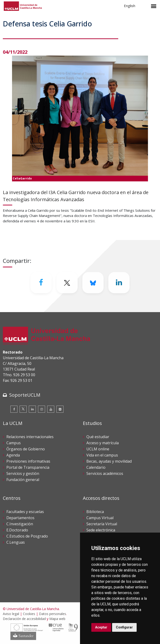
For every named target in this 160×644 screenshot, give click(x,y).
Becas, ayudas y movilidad (109, 461)
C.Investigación (20, 524)
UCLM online (98, 449)
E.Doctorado (17, 530)
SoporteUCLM (25, 395)
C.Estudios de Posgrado (27, 536)
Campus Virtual (100, 518)
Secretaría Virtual (102, 524)
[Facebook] (41, 283)
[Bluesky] (93, 283)
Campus (14, 443)
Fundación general (23, 480)
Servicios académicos (105, 473)
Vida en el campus (102, 455)
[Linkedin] (119, 283)
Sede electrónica (101, 530)
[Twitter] (67, 283)
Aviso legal (11, 614)
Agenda (13, 455)
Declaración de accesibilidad (24, 619)
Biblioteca (95, 512)
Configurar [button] (124, 627)
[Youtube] (51, 409)
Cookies (29, 614)
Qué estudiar (98, 437)
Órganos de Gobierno (26, 449)
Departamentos (20, 518)
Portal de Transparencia (28, 467)
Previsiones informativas (28, 461)
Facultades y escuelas (25, 512)
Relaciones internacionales (30, 437)
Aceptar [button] (101, 627)
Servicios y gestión (23, 473)
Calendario (96, 467)
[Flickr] (60, 409)
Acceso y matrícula (103, 443)
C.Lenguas (16, 542)
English (130, 6)
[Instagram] (42, 409)
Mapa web (57, 619)
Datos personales (53, 614)
